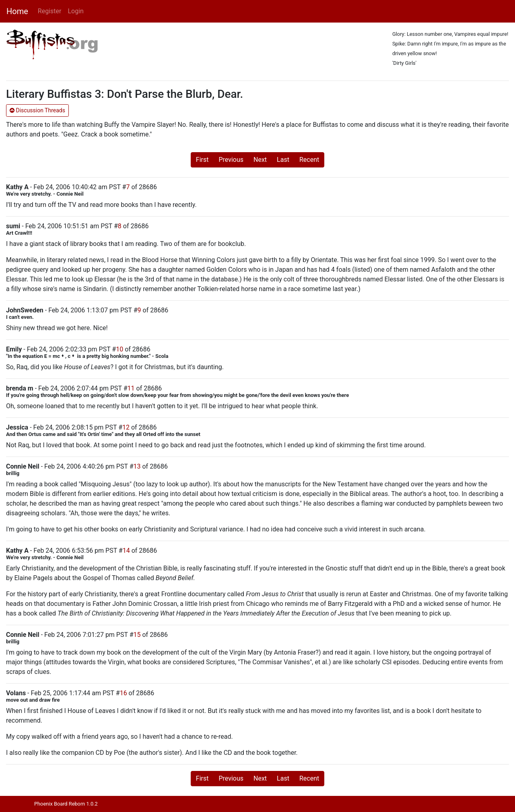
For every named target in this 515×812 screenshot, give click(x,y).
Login (75, 11)
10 (119, 349)
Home (17, 11)
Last (283, 160)
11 (131, 388)
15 (137, 635)
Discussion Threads (37, 110)
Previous (231, 160)
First (202, 160)
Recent (309, 160)
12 (126, 427)
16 (124, 693)
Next (260, 160)
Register (50, 11)
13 (137, 466)
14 (126, 551)
